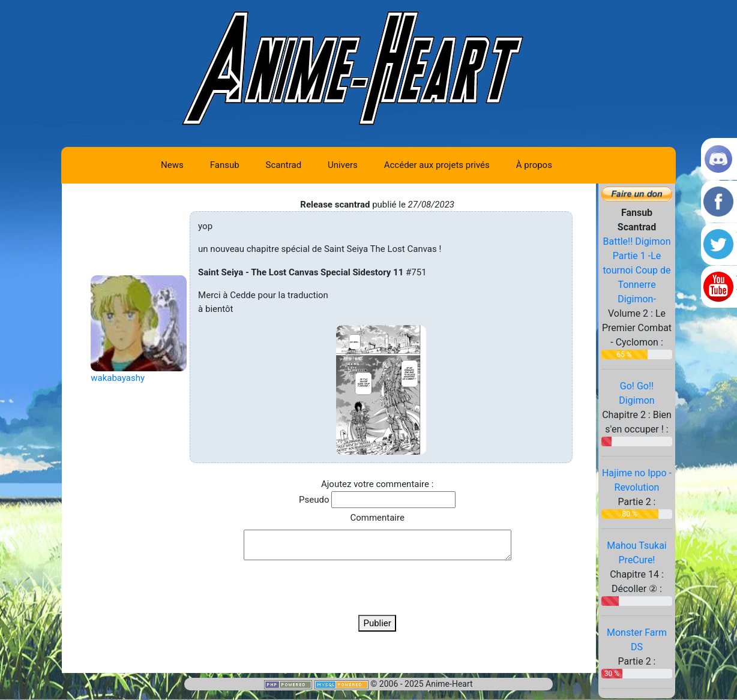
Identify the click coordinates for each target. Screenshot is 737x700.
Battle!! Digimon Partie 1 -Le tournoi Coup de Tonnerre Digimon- (636, 270)
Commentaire (377, 518)
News (172, 165)
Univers (343, 165)
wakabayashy (118, 378)
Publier (377, 623)
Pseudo (314, 500)
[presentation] (378, 587)
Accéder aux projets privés (437, 165)
